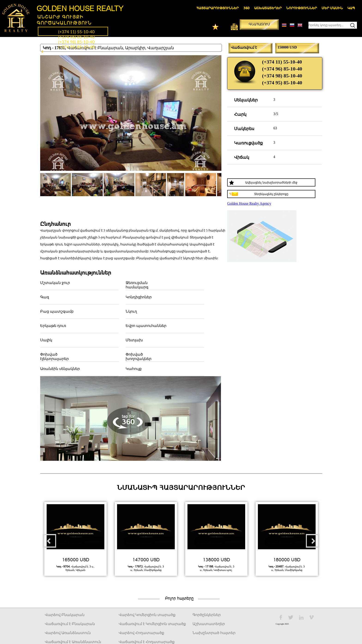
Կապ (351, 8)
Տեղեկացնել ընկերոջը (271, 194)
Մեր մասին (332, 8)
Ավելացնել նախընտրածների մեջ (271, 182)
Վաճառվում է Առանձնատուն (73, 642)
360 (246, 8)
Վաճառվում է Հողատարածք (147, 642)
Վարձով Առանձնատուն (68, 633)
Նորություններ (302, 8)
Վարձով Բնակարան (65, 615)
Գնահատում (259, 24)
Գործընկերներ (207, 615)
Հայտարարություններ (218, 8)
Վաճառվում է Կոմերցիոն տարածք (152, 624)
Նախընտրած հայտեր (214, 633)
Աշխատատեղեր (268, 8)
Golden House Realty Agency (249, 203)
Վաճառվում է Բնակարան (70, 624)
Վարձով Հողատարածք (141, 633)
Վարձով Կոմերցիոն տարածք (147, 615)
